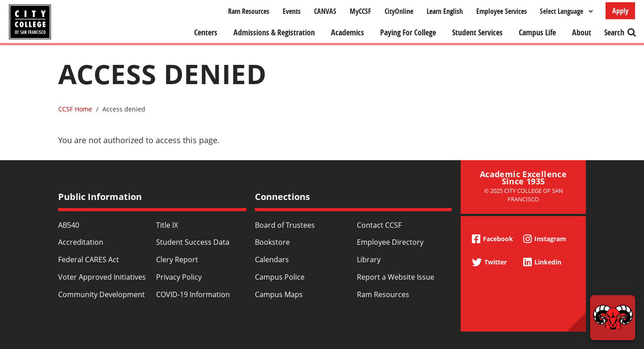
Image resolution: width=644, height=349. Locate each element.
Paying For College (408, 32)
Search (614, 32)
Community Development (102, 294)
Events (292, 11)
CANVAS (325, 11)
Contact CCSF (379, 225)
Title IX (167, 225)
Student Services (477, 32)
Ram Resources (249, 11)
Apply (620, 11)
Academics (347, 32)
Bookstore (272, 242)
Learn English (445, 11)
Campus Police (280, 277)
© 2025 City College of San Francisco (523, 195)
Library (369, 260)
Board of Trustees (285, 225)
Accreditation (81, 242)
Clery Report (177, 260)
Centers (206, 32)
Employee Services (502, 11)
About (582, 32)
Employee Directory (390, 242)
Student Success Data (193, 242)
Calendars (272, 260)
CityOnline (399, 11)
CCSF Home (75, 109)
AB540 (69, 225)
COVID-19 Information (193, 294)
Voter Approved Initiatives (102, 277)
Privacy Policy (179, 277)
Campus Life (537, 32)
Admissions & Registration (274, 32)
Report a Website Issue (396, 277)
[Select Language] (566, 11)
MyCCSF (360, 11)
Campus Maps (279, 294)
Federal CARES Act (89, 260)
